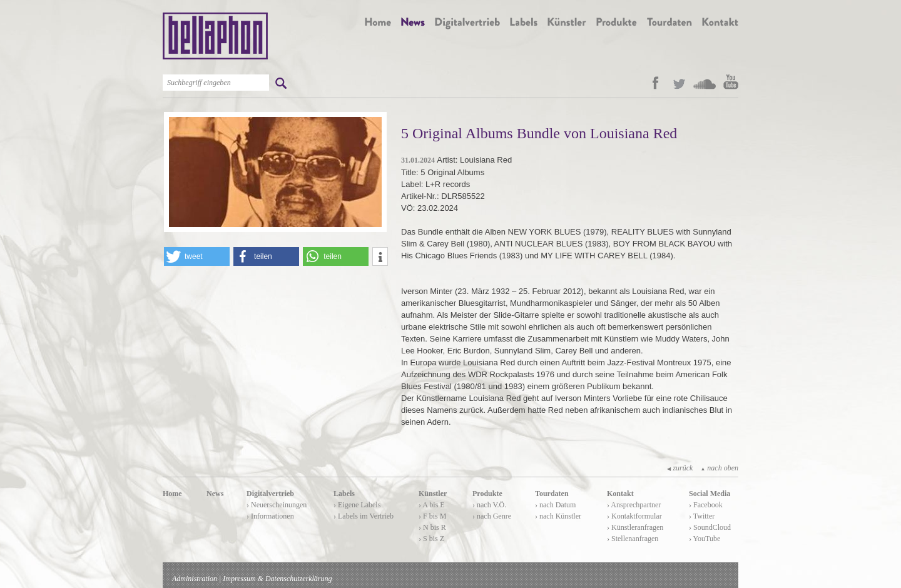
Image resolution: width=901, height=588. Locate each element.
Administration (195, 579)
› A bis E (432, 505)
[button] (197, 256)
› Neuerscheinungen (277, 505)
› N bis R (432, 527)
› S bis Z (431, 539)
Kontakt (620, 494)
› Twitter (702, 516)
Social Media (710, 494)
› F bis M (432, 516)
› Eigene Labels (357, 505)
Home (172, 494)
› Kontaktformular (634, 516)
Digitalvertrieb (270, 494)
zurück (680, 468)
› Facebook (706, 505)
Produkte (487, 494)
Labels (344, 494)
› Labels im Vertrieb (364, 516)
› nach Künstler (558, 516)
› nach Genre (492, 516)
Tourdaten (552, 494)
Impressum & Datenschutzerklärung (277, 579)
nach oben (719, 468)
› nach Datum (555, 505)
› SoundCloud (710, 527)
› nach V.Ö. (489, 505)
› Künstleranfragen (635, 527)
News (215, 494)
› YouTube (705, 539)
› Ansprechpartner (634, 505)
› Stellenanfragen (633, 539)
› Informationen (270, 516)
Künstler (433, 494)
